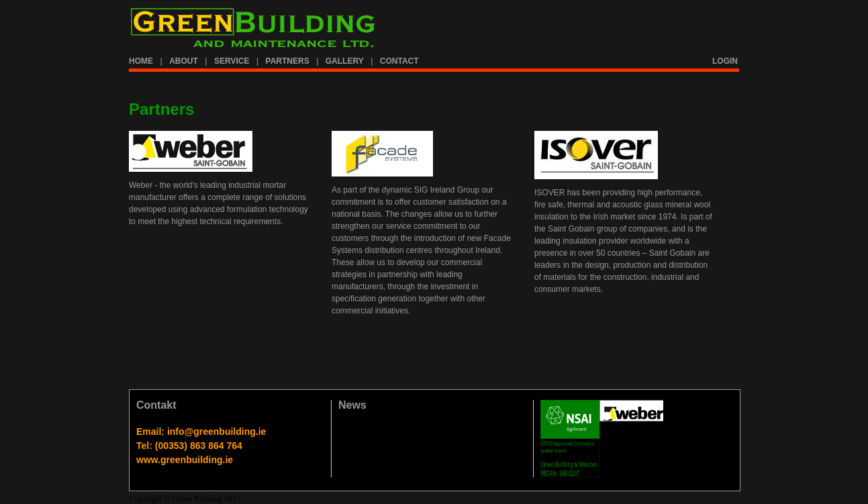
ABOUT (184, 61)
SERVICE (232, 61)
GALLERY (345, 61)
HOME (141, 61)
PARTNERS (288, 61)
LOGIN (725, 61)
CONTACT (399, 61)
